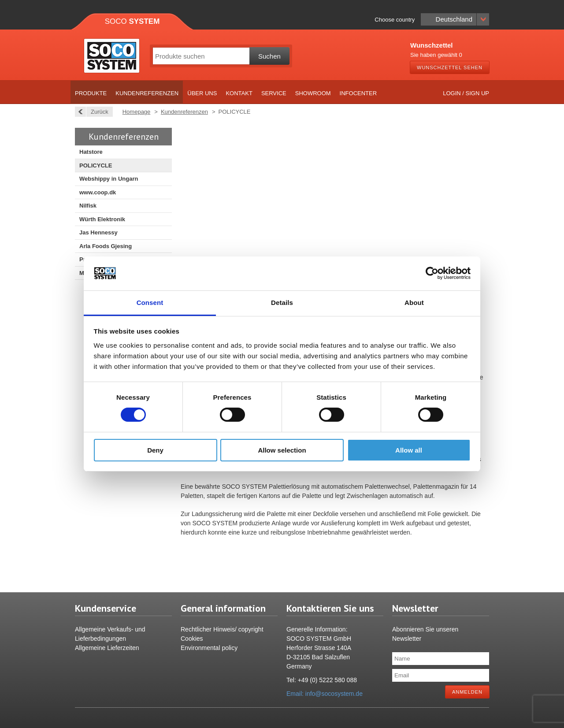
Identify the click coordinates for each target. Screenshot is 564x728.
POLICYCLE (96, 165)
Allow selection (282, 450)
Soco (132, 21)
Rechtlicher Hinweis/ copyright (222, 629)
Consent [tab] (150, 303)
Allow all (409, 450)
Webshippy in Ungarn (109, 179)
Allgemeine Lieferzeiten (107, 648)
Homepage (137, 112)
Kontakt (239, 93)
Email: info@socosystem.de (325, 694)
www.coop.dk (98, 192)
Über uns (202, 93)
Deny (155, 450)
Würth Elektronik (102, 219)
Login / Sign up (466, 93)
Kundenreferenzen (147, 93)
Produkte (91, 93)
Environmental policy (209, 648)
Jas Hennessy (98, 232)
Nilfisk (88, 206)
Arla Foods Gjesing (106, 246)
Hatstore (91, 152)
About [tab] (414, 303)
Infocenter (358, 93)
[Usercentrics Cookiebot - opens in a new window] (432, 273)
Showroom (313, 93)
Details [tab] (282, 303)
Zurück (97, 112)
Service (274, 93)
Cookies (192, 639)
